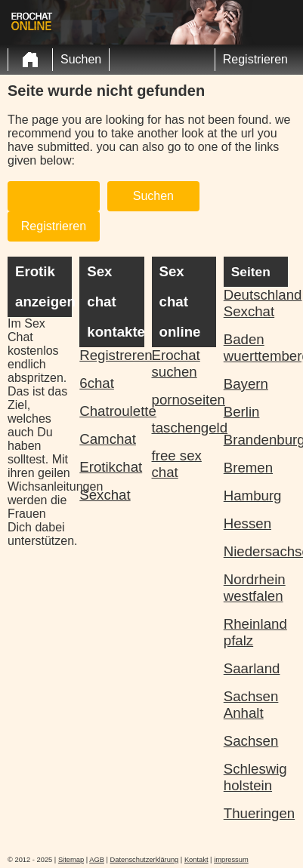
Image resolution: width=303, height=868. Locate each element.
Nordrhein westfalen (255, 588)
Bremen (248, 468)
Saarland (252, 668)
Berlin (242, 412)
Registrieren (255, 59)
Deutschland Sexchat (256, 303)
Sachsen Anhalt (251, 705)
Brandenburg (256, 440)
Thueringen (256, 813)
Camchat (108, 439)
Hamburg (253, 496)
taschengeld (184, 428)
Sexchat (105, 495)
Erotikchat (111, 467)
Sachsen (251, 741)
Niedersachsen (256, 551)
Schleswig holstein (255, 777)
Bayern (246, 384)
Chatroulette (111, 411)
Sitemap (71, 860)
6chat (97, 383)
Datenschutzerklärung (145, 860)
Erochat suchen (176, 363)
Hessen (247, 523)
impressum (231, 860)
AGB (97, 860)
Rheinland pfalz (255, 632)
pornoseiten (184, 400)
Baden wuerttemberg (256, 348)
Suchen (81, 59)
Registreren (111, 355)
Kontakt (196, 860)
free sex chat (177, 464)
